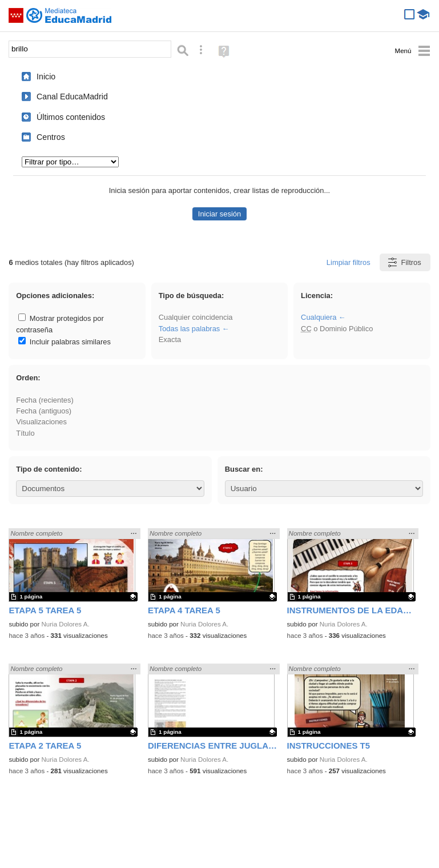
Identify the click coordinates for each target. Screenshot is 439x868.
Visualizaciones (41, 422)
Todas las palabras (190, 329)
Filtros (404, 262)
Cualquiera (319, 317)
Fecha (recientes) (45, 400)
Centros (51, 137)
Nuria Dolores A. (66, 624)
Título (25, 433)
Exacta (170, 339)
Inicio (46, 77)
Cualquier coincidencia (196, 317)
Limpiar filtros (349, 262)
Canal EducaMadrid (72, 97)
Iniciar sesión (219, 214)
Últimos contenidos (71, 117)
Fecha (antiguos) (44, 411)
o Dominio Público (337, 329)
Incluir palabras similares (65, 342)
